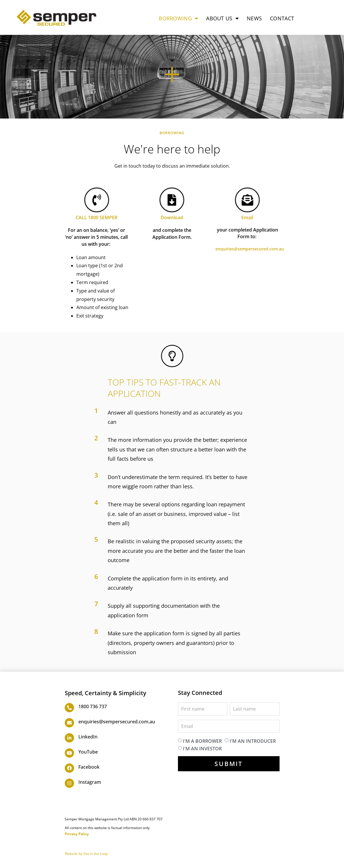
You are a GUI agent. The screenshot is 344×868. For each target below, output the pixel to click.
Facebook (89, 767)
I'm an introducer (253, 741)
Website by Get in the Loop (86, 854)
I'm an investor (202, 748)
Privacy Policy (77, 834)
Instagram (90, 782)
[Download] (172, 200)
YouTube (88, 752)
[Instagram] (69, 783)
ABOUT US (222, 18)
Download (172, 216)
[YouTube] (69, 753)
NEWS (254, 18)
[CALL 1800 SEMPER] (97, 200)
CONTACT (282, 18)
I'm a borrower (202, 741)
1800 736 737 (93, 706)
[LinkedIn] (69, 738)
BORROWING (178, 18)
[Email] (248, 200)
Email (247, 216)
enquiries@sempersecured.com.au (250, 249)
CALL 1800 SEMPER (96, 216)
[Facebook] (69, 768)
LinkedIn (88, 737)
